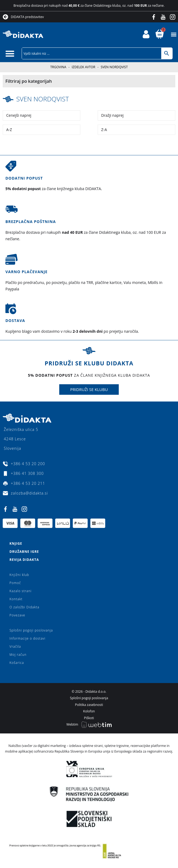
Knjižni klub (19, 575)
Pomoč (15, 583)
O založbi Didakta (24, 607)
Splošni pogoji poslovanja (31, 630)
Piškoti (89, 718)
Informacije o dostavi (27, 638)
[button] (174, 34)
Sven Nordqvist (43, 99)
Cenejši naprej (19, 115)
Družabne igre (24, 552)
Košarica (17, 663)
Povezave (17, 615)
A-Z (9, 130)
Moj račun (18, 655)
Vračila (15, 646)
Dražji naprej (112, 115)
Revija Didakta (24, 560)
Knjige (16, 543)
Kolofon (89, 711)
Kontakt (16, 599)
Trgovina (58, 67)
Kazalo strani (21, 591)
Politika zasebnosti (89, 705)
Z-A (104, 130)
